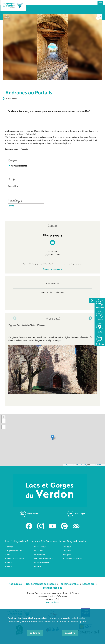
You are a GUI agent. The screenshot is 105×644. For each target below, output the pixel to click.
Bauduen (9, 563)
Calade (11, 206)
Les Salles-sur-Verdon (43, 559)
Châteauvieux (40, 547)
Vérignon (67, 555)
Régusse (38, 567)
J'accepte (70, 633)
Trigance (67, 551)
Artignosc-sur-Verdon (14, 551)
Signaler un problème (52, 269)
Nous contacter (52, 602)
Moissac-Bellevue (42, 563)
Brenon (8, 567)
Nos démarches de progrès (41, 584)
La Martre (38, 551)
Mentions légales (52, 588)
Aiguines (9, 547)
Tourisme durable (69, 584)
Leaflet (66, 465)
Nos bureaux (15, 584)
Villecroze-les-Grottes (73, 559)
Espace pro (88, 584)
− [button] (4, 421)
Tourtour (67, 547)
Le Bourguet (40, 555)
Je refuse (35, 633)
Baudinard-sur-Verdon (15, 559)
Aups (7, 555)
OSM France (101, 465)
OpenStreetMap (82, 465)
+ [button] (4, 417)
